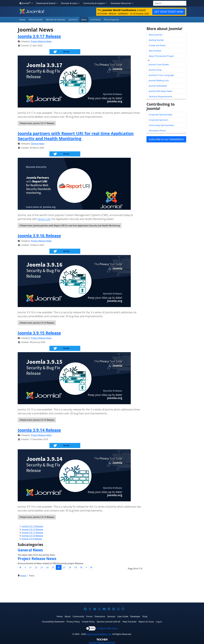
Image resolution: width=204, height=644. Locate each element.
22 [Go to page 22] (36, 567)
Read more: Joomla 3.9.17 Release (37, 123)
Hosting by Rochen (102, 642)
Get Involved (155, 51)
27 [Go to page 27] (64, 567)
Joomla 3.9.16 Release (39, 236)
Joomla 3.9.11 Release (32, 533)
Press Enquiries (112, 20)
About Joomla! (36, 20)
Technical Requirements (160, 96)
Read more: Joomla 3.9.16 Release (37, 323)
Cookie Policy (88, 622)
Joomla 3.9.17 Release (39, 36)
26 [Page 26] (59, 567)
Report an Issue (146, 622)
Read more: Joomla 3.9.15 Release (37, 420)
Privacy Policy (73, 622)
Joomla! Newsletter (158, 86)
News (84, 20)
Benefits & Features (56, 20)
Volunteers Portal (157, 131)
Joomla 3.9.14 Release (39, 430)
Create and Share (157, 45)
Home (22, 20)
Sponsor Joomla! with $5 (109, 622)
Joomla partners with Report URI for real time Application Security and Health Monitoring (76, 136)
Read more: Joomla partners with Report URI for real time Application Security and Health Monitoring (70, 226)
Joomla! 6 (73, 20)
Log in (159, 622)
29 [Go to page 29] (76, 567)
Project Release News (41, 41)
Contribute (95, 20)
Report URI (44, 219)
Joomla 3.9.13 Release (32, 526)
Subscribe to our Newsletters (166, 139)
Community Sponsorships (161, 125)
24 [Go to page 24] (47, 567)
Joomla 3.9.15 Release (39, 333)
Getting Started (156, 40)
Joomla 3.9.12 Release (32, 529)
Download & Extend (46, 3)
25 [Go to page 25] (53, 567)
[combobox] (170, 3)
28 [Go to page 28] (70, 567)
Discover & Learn (70, 3)
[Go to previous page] (25, 567)
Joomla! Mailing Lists (159, 80)
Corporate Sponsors (158, 120)
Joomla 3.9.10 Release (32, 536)
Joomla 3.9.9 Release (32, 539)
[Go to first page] (20, 567)
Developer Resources (121, 3)
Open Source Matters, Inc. (99, 634)
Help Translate (129, 622)
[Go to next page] (86, 567)
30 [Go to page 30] (81, 567)
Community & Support (94, 3)
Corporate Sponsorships (160, 115)
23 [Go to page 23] (42, 567)
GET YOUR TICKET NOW (169, 12)
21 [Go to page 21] (30, 567)
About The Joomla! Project (161, 56)
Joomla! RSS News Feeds (160, 91)
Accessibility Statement (53, 622)
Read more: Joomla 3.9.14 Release (37, 517)
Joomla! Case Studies (159, 65)
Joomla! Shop (155, 70)
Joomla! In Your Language (161, 75)
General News (38, 144)
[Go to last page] (91, 567)
